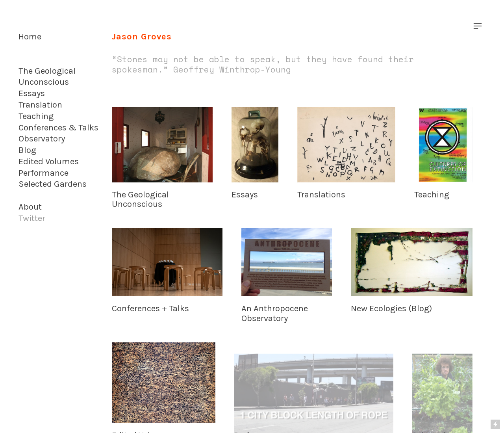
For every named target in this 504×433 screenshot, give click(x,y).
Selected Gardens (53, 184)
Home (30, 37)
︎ (478, 26)
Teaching (36, 116)
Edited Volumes (49, 162)
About (30, 207)
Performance (44, 173)
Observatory (42, 139)
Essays (32, 93)
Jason (125, 37)
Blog (27, 150)
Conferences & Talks (58, 128)
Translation (40, 105)
